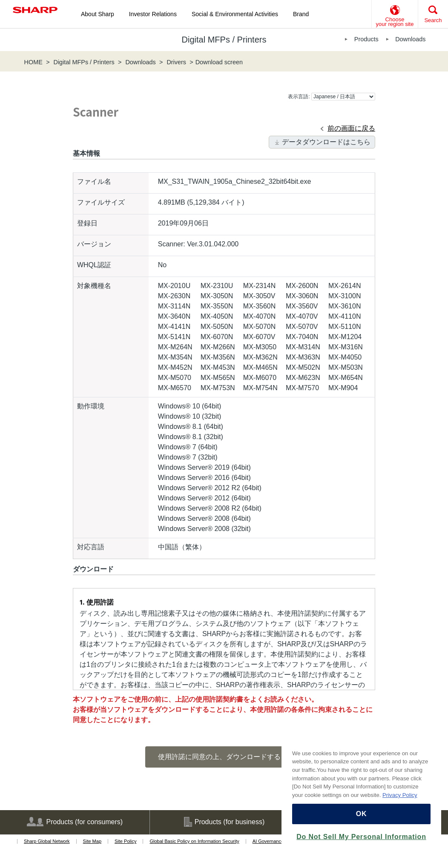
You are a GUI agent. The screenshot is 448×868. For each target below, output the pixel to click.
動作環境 (91, 406)
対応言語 (91, 547)
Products (366, 39)
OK (362, 814)
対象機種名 (94, 286)
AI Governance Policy (275, 841)
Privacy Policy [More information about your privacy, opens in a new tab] (400, 795)
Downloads (410, 39)
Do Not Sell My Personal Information (361, 837)
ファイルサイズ (101, 202)
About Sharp (98, 14)
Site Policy (125, 841)
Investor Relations (153, 14)
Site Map (92, 841)
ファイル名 (94, 181)
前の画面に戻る (351, 128)
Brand (301, 14)
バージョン (94, 244)
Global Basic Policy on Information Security (194, 841)
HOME (33, 62)
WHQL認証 (94, 265)
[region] (361, 795)
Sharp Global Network (47, 841)
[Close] (431, 741)
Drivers (176, 62)
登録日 (87, 223)
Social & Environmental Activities (235, 14)
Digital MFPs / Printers (84, 62)
